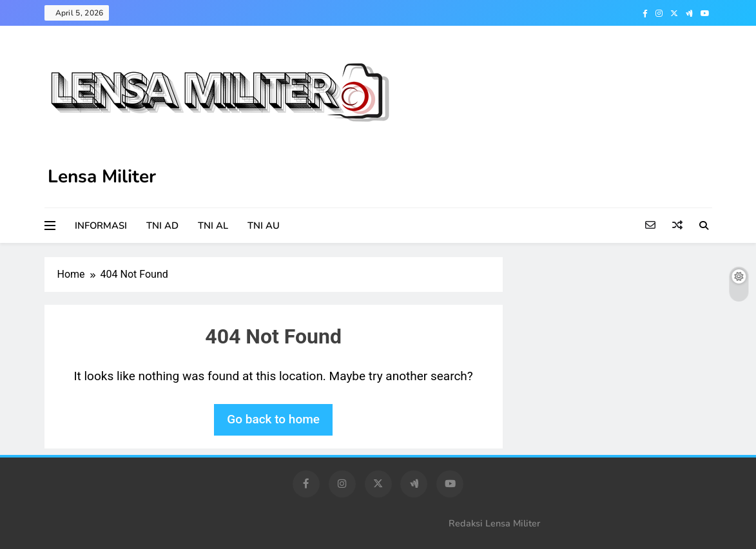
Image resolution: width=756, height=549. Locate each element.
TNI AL (213, 226)
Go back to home (273, 419)
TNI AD (162, 226)
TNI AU (264, 226)
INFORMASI (101, 226)
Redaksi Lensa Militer (494, 523)
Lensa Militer (102, 177)
